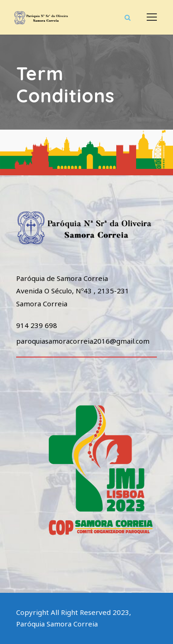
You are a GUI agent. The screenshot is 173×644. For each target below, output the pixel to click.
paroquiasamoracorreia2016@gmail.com (83, 341)
